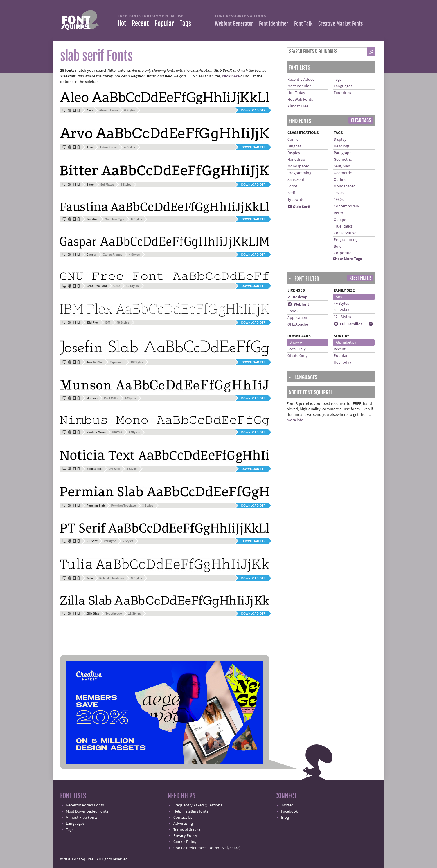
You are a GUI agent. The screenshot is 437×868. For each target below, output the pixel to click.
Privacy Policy (185, 836)
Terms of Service (187, 830)
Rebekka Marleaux (112, 578)
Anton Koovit (108, 147)
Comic (293, 140)
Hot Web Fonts (300, 100)
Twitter (287, 805)
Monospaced (298, 166)
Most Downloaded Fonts (87, 811)
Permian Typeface (124, 506)
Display (294, 153)
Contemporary (346, 206)
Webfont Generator (234, 24)
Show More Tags (347, 259)
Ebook (293, 311)
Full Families (348, 324)
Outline (340, 180)
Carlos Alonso (113, 255)
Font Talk (303, 24)
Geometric (343, 160)
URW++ (117, 432)
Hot (122, 23)
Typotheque (114, 614)
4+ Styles (341, 304)
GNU (116, 286)
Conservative (345, 233)
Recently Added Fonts (85, 805)
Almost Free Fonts (82, 818)
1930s (339, 200)
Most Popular (299, 86)
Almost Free (298, 106)
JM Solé (114, 469)
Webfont (298, 304)
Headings (342, 146)
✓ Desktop (297, 297)
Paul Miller (111, 398)
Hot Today (296, 93)
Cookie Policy (185, 842)
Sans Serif (296, 180)
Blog (285, 818)
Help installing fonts (191, 811)
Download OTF (253, 110)
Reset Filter (360, 278)
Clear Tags (361, 120)
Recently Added (301, 80)
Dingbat (294, 146)
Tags (185, 23)
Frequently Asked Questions (198, 805)
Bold (338, 246)
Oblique (340, 220)
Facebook (289, 811)
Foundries (342, 93)
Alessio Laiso (108, 110)
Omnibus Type (115, 219)
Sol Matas (107, 185)
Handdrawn (298, 160)
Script (292, 186)
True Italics (343, 226)
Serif (291, 193)
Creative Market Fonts (340, 24)
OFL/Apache (298, 324)
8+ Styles (341, 310)
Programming (299, 173)
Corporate (342, 253)
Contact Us (183, 818)
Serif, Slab (342, 166)
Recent (140, 23)
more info (295, 420)
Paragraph (343, 153)
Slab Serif (299, 207)
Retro (338, 213)
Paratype (110, 541)
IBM (107, 323)
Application (297, 318)
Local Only (297, 349)
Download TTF (253, 147)
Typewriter (297, 200)
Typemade (117, 362)
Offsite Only (297, 356)
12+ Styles (342, 317)
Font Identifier (274, 24)
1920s (339, 193)
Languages (343, 86)
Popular (164, 23)
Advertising (183, 824)
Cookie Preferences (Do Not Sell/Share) (207, 848)
